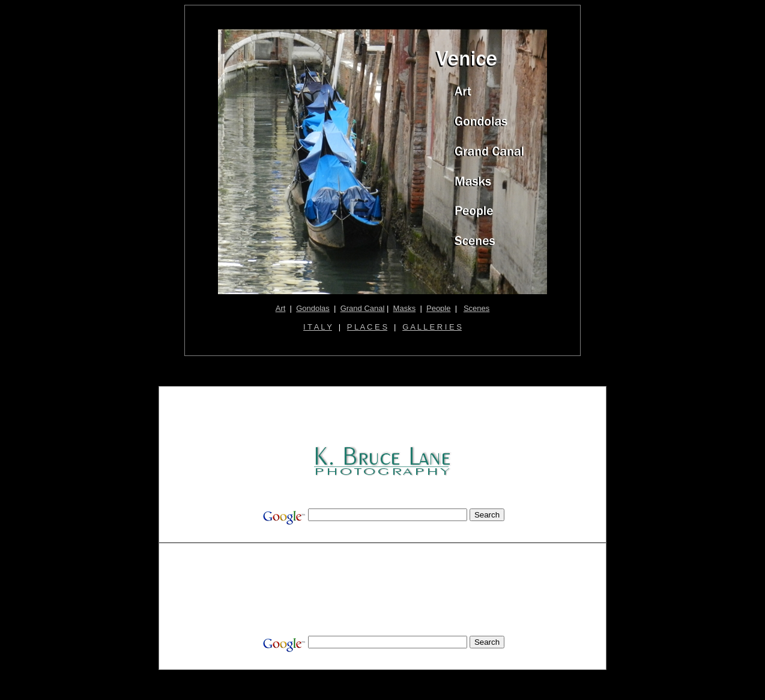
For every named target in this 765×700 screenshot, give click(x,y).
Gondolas (313, 308)
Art (281, 308)
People (438, 308)
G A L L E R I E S (432, 327)
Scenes (476, 308)
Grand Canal (363, 308)
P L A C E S (367, 327)
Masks (405, 308)
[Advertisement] (384, 417)
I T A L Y (318, 327)
